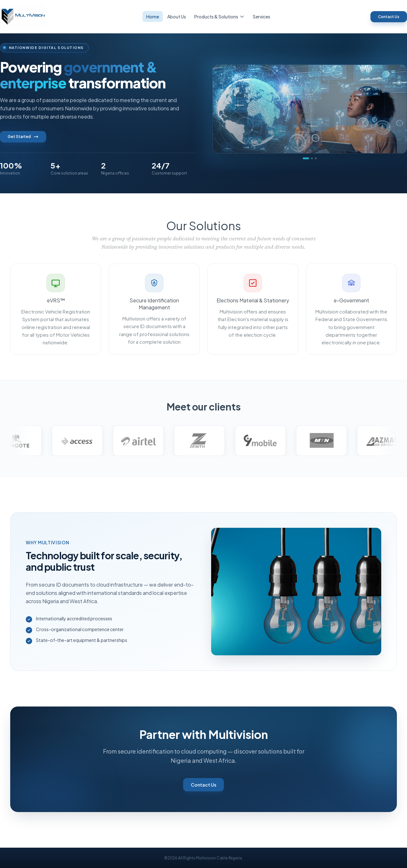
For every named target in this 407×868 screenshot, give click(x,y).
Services (262, 17)
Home (153, 17)
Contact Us (389, 17)
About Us (177, 17)
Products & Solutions (219, 17)
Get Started (23, 137)
